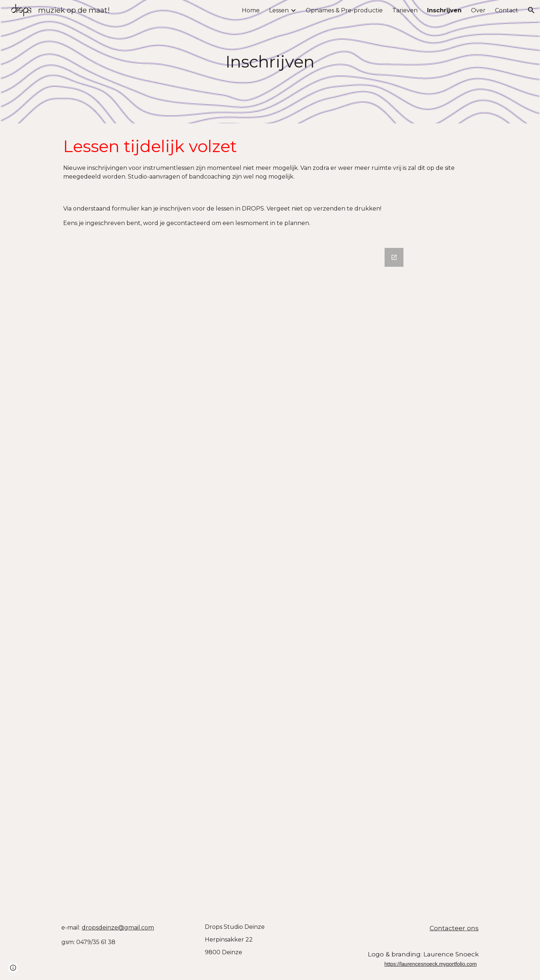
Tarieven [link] (405, 10)
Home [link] (251, 10)
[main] (270, 62)
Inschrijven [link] (444, 10)
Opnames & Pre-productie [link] (344, 10)
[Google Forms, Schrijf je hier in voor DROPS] (270, 575)
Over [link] (478, 10)
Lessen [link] (279, 10)
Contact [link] (507, 10)
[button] (531, 10)
